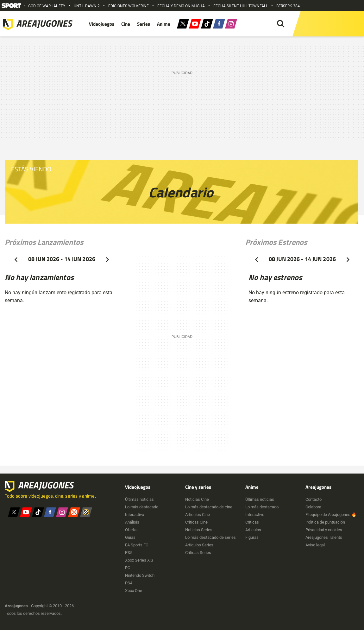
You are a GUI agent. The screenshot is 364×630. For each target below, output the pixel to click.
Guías (130, 537)
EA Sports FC (137, 545)
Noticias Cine (197, 499)
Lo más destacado (142, 507)
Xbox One (134, 591)
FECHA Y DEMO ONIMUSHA (181, 6)
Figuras (252, 537)
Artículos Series (199, 545)
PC (128, 568)
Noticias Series (199, 530)
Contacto (314, 499)
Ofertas (132, 530)
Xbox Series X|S (139, 560)
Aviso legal (315, 545)
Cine (126, 24)
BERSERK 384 (288, 6)
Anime (164, 24)
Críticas (252, 522)
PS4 (129, 583)
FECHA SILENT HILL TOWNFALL (241, 6)
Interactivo (135, 515)
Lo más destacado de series (210, 537)
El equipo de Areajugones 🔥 (331, 515)
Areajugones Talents (324, 537)
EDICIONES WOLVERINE (129, 6)
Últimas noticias (139, 499)
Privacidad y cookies (324, 530)
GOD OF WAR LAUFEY (47, 6)
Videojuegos (102, 24)
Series (144, 24)
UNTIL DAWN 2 (87, 6)
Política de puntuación (325, 522)
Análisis (132, 522)
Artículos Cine (198, 515)
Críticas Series (198, 553)
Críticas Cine (196, 522)
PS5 (129, 553)
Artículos (253, 530)
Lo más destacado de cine (209, 507)
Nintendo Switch (140, 575)
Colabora (313, 507)
